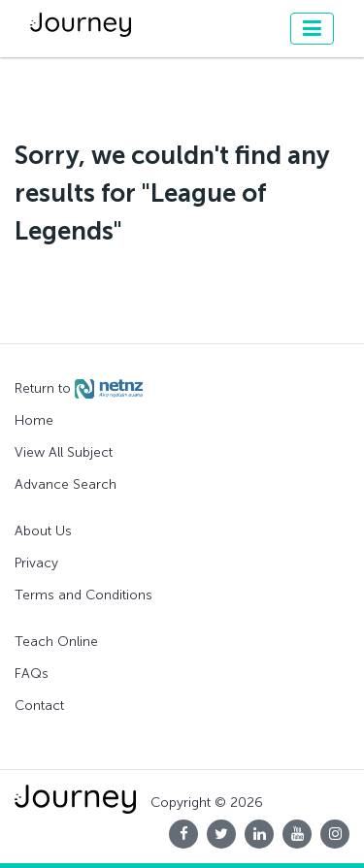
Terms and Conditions (83, 595)
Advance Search (66, 484)
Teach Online (56, 642)
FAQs (32, 674)
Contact (39, 706)
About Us (43, 531)
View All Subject (64, 452)
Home (34, 420)
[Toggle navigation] (312, 29)
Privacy (36, 563)
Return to (79, 389)
